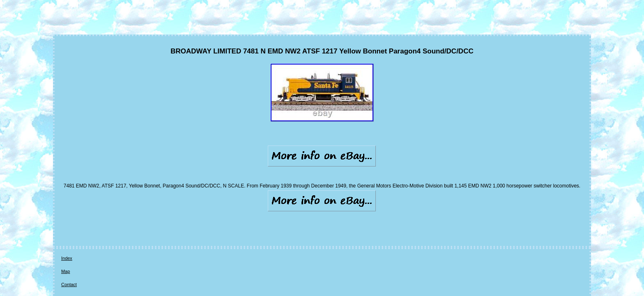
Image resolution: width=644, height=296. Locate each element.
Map (86, 218)
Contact (107, 218)
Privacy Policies (139, 218)
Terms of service (181, 218)
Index (67, 218)
